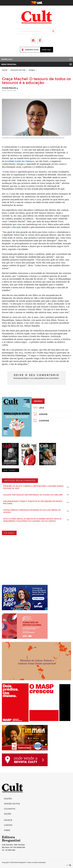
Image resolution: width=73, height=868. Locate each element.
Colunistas (10, 809)
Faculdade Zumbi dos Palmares (19, 161)
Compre (44, 421)
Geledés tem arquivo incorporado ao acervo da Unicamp (33, 495)
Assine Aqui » (47, 50)
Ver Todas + (10, 470)
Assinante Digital (32, 50)
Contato (8, 825)
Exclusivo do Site (18, 70)
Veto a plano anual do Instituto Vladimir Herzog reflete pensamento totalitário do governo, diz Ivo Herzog (32, 520)
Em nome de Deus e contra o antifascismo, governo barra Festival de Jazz (33, 487)
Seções (8, 814)
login (32, 378)
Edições (8, 799)
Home (5, 70)
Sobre (7, 830)
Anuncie (8, 820)
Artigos (32, 70)
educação (17, 227)
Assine (43, 414)
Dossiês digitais (12, 804)
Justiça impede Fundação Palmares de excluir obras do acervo (32, 511)
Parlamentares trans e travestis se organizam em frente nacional (33, 502)
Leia (42, 408)
